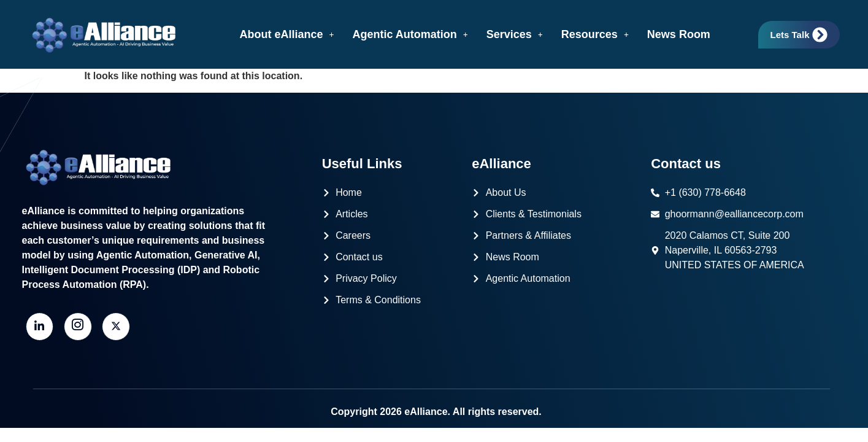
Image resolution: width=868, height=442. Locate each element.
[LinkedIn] (40, 327)
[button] (286, 34)
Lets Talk (799, 35)
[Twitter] (116, 327)
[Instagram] (78, 327)
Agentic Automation (410, 34)
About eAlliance (286, 34)
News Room (679, 34)
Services (515, 34)
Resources (595, 34)
